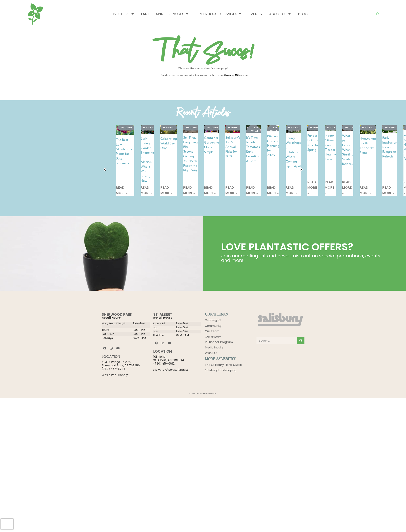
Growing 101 (231, 75)
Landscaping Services (165, 14)
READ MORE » (122, 190)
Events (255, 14)
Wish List (211, 353)
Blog (303, 14)
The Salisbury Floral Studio (223, 365)
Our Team (212, 331)
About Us (280, 14)
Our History (213, 337)
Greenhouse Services (218, 14)
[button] (105, 170)
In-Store (123, 14)
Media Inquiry (214, 347)
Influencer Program (219, 342)
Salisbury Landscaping (221, 370)
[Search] (301, 341)
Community (213, 326)
